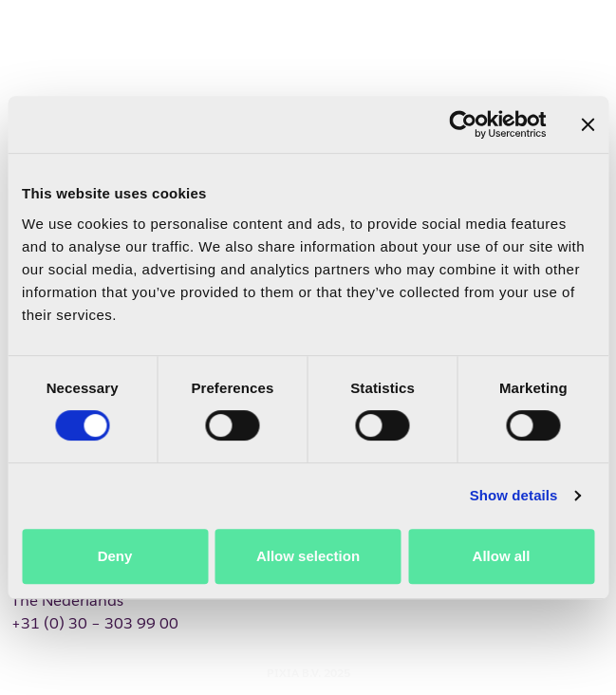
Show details (514, 495)
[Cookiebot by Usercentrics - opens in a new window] (463, 124)
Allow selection (308, 556)
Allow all (502, 556)
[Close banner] (588, 124)
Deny (115, 556)
